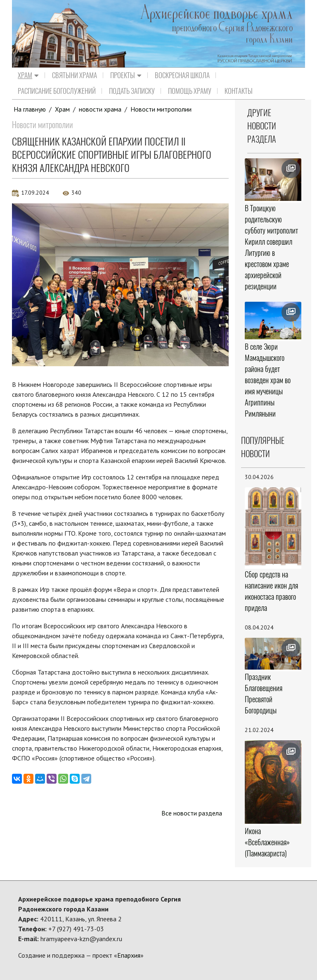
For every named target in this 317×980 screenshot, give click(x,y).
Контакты (239, 91)
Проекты (126, 75)
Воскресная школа (182, 75)
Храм (28, 75)
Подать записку (132, 91)
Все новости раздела (192, 813)
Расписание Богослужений (57, 91)
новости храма (100, 109)
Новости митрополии (161, 109)
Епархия (129, 955)
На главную (30, 109)
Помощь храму (190, 91)
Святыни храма (75, 75)
